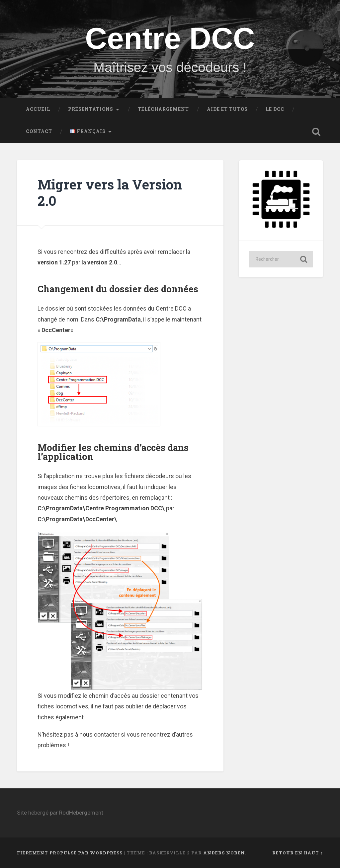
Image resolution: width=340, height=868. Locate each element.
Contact (39, 131)
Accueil (38, 109)
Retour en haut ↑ (297, 853)
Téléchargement (163, 109)
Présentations (91, 109)
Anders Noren (224, 853)
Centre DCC (170, 38)
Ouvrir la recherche (316, 132)
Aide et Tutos (227, 109)
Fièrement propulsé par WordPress (70, 853)
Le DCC (275, 109)
